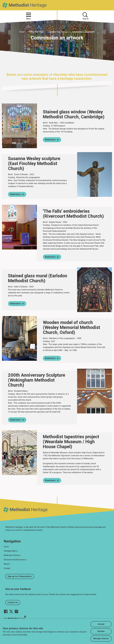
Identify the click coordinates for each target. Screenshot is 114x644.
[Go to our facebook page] (6, 611)
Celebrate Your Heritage (58, 32)
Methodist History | (12, 555)
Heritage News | (11, 551)
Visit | (6, 547)
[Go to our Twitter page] (11, 611)
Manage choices (101, 638)
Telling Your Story (36, 32)
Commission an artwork (83, 32)
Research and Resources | (15, 560)
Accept (101, 624)
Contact (7, 568)
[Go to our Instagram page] (16, 611)
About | (7, 564)
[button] (29, 15)
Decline (101, 631)
